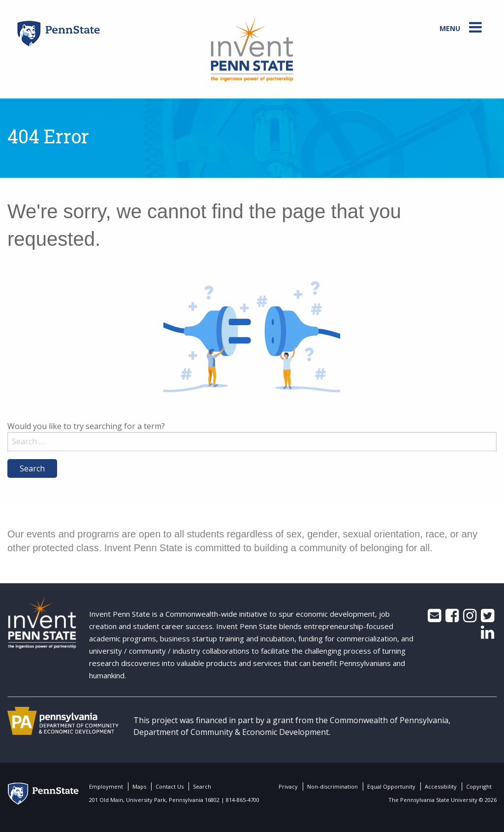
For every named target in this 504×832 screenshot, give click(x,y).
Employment (106, 786)
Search (202, 786)
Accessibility (441, 786)
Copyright (479, 786)
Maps (139, 786)
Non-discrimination (332, 786)
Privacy (288, 786)
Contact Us (170, 786)
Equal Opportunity (391, 786)
